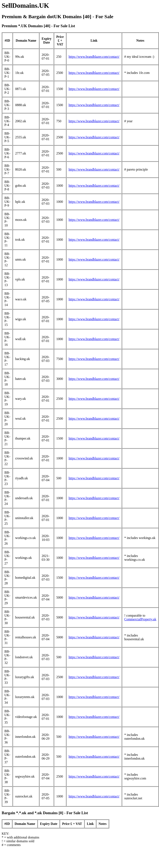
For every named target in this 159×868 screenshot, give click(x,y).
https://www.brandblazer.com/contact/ (94, 57)
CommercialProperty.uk (140, 619)
